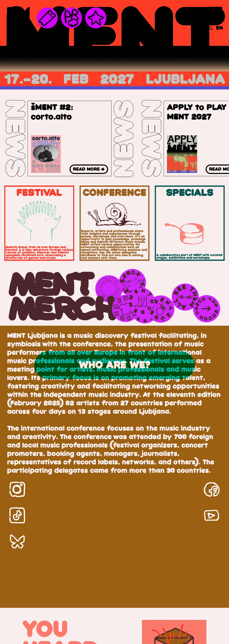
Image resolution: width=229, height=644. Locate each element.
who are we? (114, 365)
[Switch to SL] (210, 28)
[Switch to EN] (219, 28)
